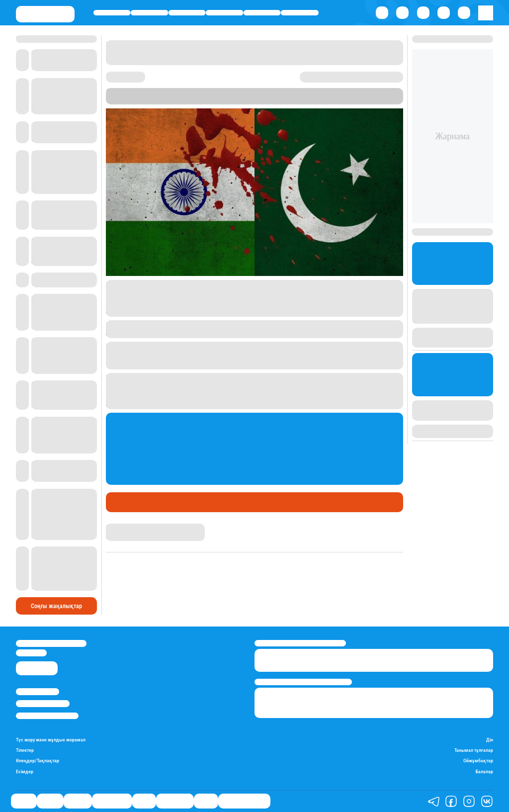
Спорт (262, 13)
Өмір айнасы (224, 13)
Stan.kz (220, 100)
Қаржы (150, 13)
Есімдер (25, 771)
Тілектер (25, 750)
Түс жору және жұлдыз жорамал (51, 740)
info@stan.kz (31, 653)
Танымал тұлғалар (474, 750)
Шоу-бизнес (300, 13)
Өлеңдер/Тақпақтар (38, 761)
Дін (490, 740)
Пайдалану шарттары (47, 716)
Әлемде (187, 13)
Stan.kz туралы (38, 691)
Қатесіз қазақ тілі (244, 801)
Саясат (112, 13)
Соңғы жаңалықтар (56, 606)
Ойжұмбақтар (478, 761)
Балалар (484, 771)
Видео (206, 801)
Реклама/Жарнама (43, 703)
